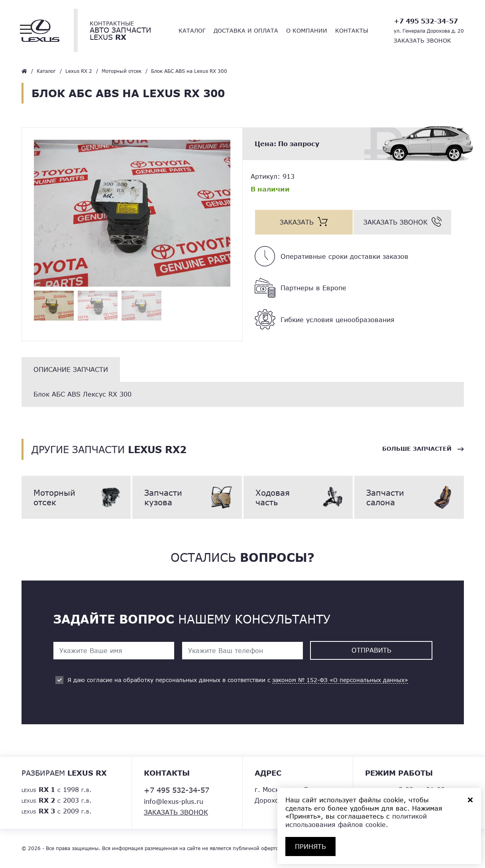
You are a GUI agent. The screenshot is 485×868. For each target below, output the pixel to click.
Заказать (297, 222)
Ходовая (298, 497)
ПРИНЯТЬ (310, 846)
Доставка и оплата (246, 30)
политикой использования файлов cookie (356, 820)
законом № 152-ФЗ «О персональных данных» (340, 680)
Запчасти (187, 497)
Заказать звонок (422, 40)
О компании (307, 30)
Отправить (371, 650)
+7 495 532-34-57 (426, 21)
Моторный (76, 497)
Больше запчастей (417, 449)
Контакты (352, 30)
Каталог (192, 30)
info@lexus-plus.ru (174, 801)
